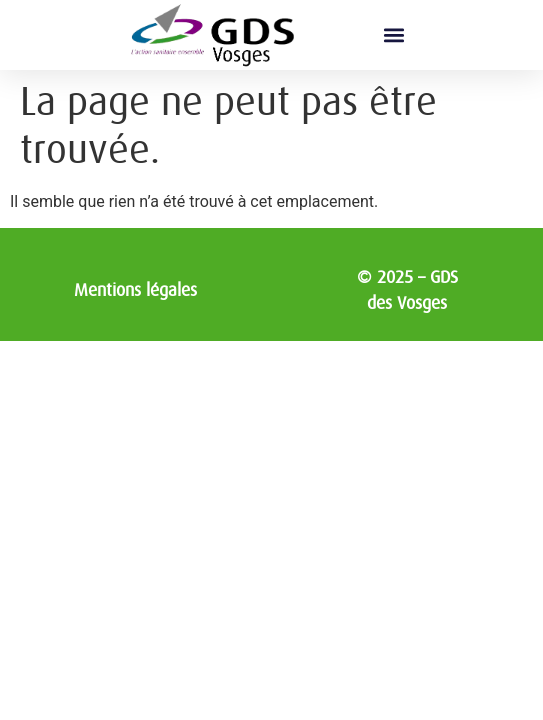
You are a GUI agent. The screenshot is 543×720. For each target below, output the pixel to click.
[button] (393, 35)
